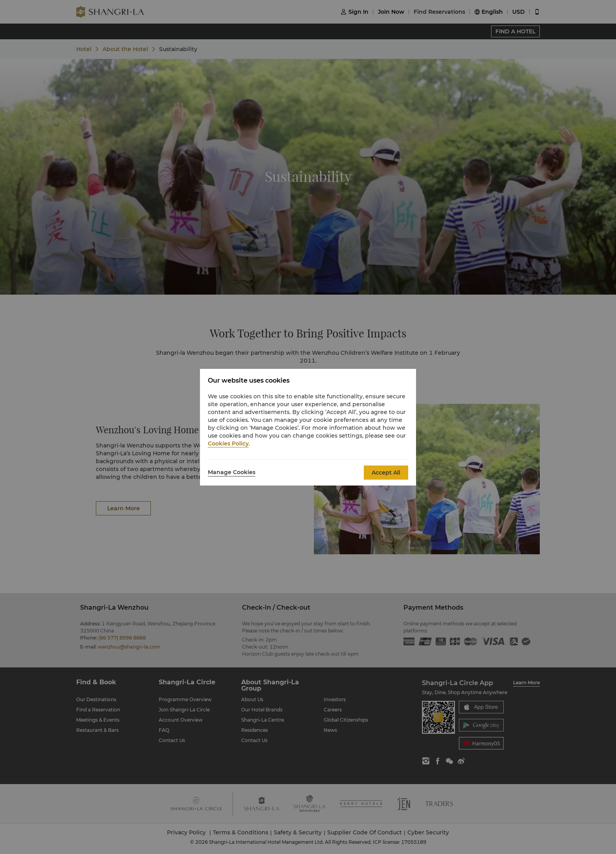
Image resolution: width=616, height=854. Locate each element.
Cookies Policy (228, 443)
